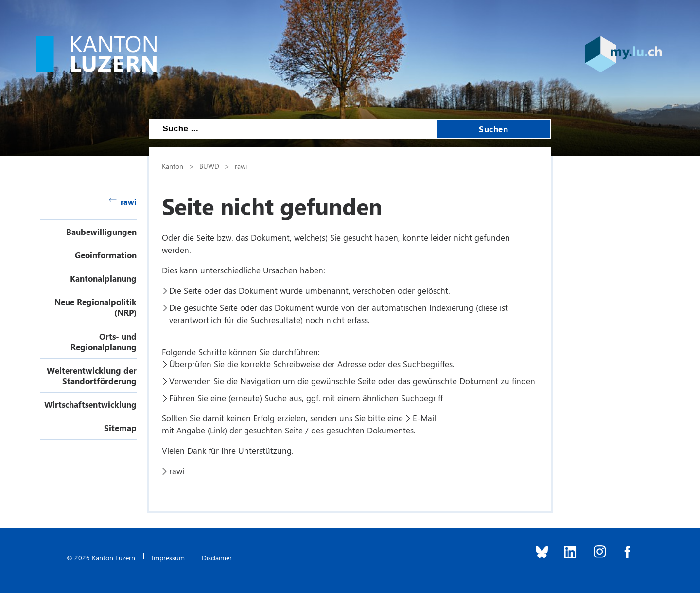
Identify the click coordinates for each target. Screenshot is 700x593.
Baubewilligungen (101, 232)
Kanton (173, 166)
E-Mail (424, 418)
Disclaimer (217, 557)
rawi (123, 202)
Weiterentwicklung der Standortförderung (92, 376)
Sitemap (120, 428)
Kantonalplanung (103, 278)
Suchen (493, 129)
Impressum (168, 557)
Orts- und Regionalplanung (104, 341)
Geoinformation (106, 255)
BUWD (209, 166)
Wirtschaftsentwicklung (90, 404)
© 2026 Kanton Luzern (101, 557)
